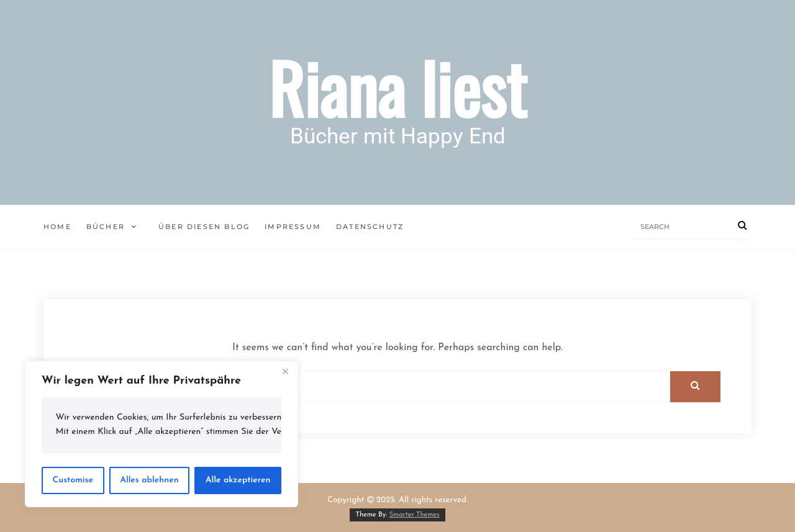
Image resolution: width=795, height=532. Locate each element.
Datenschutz (370, 227)
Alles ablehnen (149, 480)
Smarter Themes (415, 515)
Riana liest (397, 87)
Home (57, 227)
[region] (161, 434)
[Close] (285, 371)
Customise (73, 480)
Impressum (293, 227)
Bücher (106, 227)
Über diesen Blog (204, 227)
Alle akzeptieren (238, 480)
